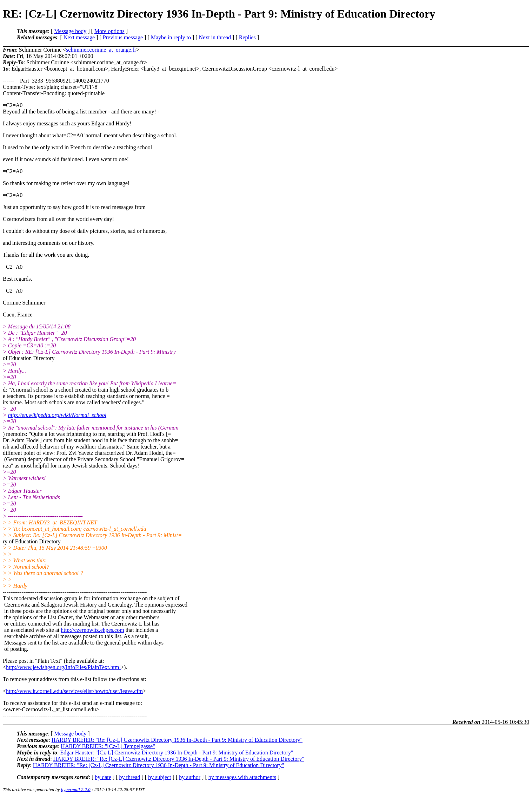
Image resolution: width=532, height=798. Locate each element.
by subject (159, 777)
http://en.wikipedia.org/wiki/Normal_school (57, 415)
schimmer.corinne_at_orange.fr (101, 50)
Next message (79, 37)
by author (190, 777)
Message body (70, 31)
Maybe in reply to (171, 37)
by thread (130, 777)
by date (103, 777)
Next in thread (215, 37)
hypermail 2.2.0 (76, 789)
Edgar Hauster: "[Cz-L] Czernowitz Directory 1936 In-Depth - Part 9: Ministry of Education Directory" (177, 753)
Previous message (123, 37)
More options (109, 31)
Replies (247, 37)
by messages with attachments (242, 777)
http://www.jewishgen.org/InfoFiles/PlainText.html (63, 667)
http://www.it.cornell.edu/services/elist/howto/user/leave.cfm (74, 691)
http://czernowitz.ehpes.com (92, 630)
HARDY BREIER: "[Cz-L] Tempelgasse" (108, 746)
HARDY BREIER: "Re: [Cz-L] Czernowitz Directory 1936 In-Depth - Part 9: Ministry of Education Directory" (177, 740)
